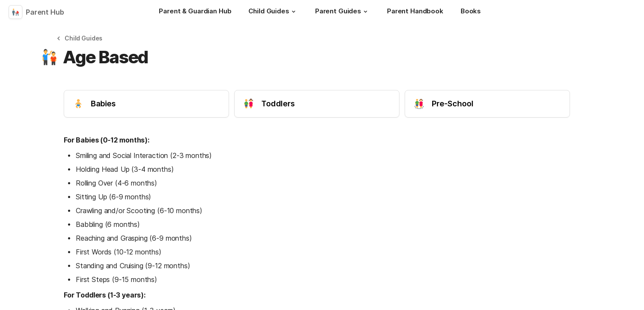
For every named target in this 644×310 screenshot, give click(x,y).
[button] (294, 12)
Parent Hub (45, 12)
